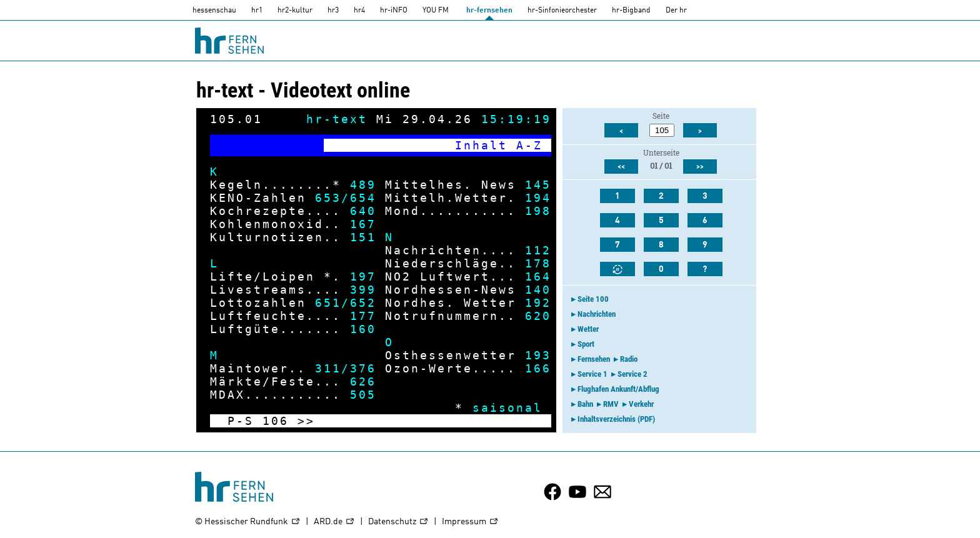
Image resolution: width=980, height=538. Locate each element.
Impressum (470, 522)
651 (328, 303)
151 (363, 237)
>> (306, 421)
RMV (611, 404)
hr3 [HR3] (333, 11)
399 (363, 290)
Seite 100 (593, 299)
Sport (586, 344)
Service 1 (592, 374)
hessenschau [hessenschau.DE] (214, 11)
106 (276, 421)
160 (363, 329)
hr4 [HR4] (359, 11)
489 (363, 185)
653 (328, 198)
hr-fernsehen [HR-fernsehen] (489, 11)
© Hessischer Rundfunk (248, 522)
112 (538, 250)
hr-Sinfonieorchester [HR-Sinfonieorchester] (562, 11)
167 (363, 224)
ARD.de (334, 522)
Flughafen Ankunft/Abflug (618, 389)
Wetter (588, 329)
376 (363, 368)
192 (538, 303)
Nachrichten (597, 314)
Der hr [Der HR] (676, 11)
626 (363, 381)
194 (538, 198)
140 (538, 290)
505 (363, 395)
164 (538, 276)
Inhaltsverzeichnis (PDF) (616, 419)
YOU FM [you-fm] (436, 11)
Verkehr (641, 404)
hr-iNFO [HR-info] (394, 11)
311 (328, 368)
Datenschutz (398, 522)
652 (363, 303)
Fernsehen (594, 359)
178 (538, 263)
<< (621, 167)
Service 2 (632, 374)
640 (363, 211)
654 (363, 198)
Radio (629, 359)
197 (363, 276)
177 (363, 316)
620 (538, 316)
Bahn (585, 404)
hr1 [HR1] (257, 11)
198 (538, 211)
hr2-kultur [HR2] (295, 11)
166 (538, 368)
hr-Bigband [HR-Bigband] (631, 11)
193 (538, 355)
